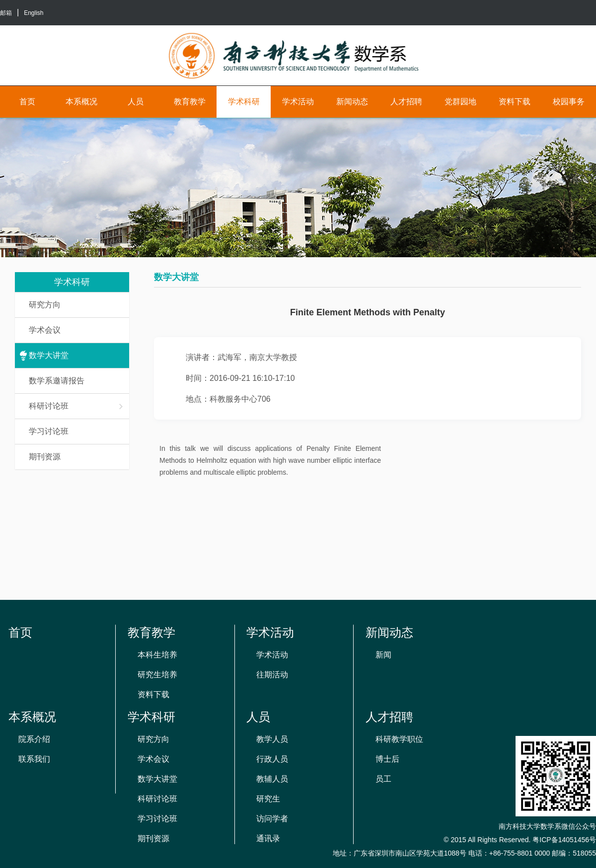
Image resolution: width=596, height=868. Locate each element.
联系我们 (34, 759)
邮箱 (6, 13)
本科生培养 (157, 655)
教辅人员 (272, 779)
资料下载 (515, 102)
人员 (136, 102)
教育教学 (190, 102)
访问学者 (272, 819)
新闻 (383, 655)
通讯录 (268, 838)
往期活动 (272, 675)
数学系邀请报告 (57, 381)
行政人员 (272, 759)
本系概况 (81, 102)
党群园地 (460, 102)
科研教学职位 (399, 739)
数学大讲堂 (49, 355)
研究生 (268, 799)
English (34, 13)
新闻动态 (352, 102)
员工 (383, 779)
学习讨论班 (49, 431)
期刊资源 (45, 457)
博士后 (387, 759)
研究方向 (45, 305)
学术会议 (45, 330)
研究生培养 (157, 675)
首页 (27, 102)
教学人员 (272, 739)
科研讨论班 (76, 406)
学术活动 (298, 102)
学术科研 (244, 102)
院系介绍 (34, 739)
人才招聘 (406, 102)
